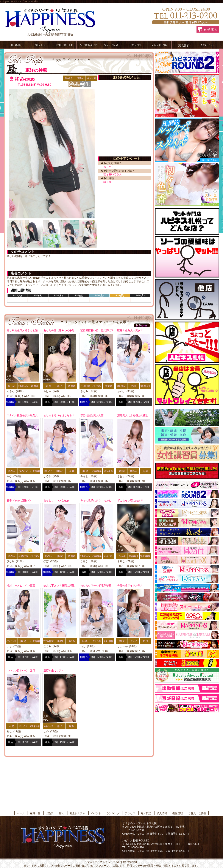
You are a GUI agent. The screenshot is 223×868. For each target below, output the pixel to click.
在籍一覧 (40, 45)
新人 (62, 813)
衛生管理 (178, 813)
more (142, 325)
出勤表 (64, 45)
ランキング (160, 45)
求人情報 (162, 813)
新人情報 (88, 45)
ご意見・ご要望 (197, 813)
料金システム (112, 45)
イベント (96, 813)
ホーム (15, 45)
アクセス (207, 45)
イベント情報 (136, 45)
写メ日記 (183, 45)
